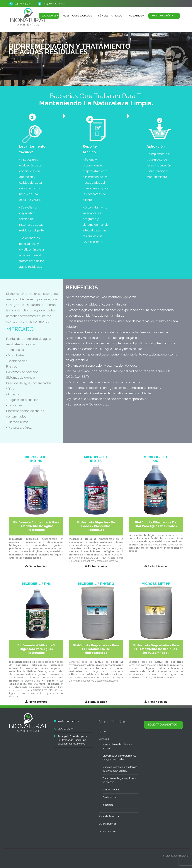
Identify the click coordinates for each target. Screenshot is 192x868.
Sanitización (109, 797)
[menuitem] (77, 16)
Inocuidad (108, 805)
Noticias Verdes (107, 831)
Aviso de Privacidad (110, 816)
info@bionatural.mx (54, 4)
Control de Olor (111, 790)
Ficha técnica (36, 566)
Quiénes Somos (107, 824)
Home (102, 731)
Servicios (104, 739)
